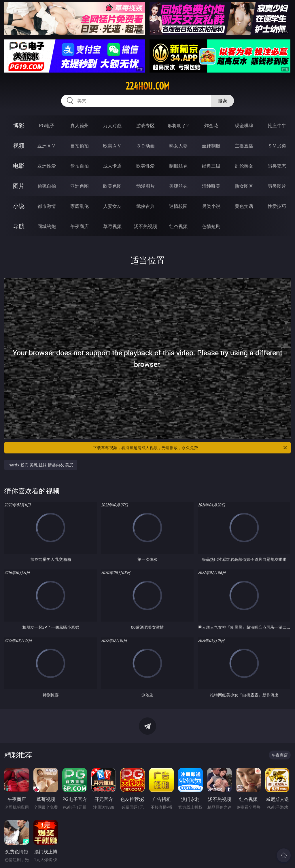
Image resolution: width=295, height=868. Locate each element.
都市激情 (47, 206)
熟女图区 (244, 186)
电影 (19, 166)
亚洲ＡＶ (47, 146)
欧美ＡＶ (112, 146)
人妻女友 (112, 206)
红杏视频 (178, 226)
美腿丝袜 (178, 186)
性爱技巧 (277, 206)
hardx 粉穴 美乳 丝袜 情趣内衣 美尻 (41, 465)
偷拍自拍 (80, 166)
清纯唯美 (211, 186)
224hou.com (147, 86)
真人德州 (80, 126)
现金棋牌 (244, 126)
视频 (19, 146)
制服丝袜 (178, 166)
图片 (19, 186)
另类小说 (211, 206)
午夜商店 (80, 226)
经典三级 (211, 166)
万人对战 (112, 126)
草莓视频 (112, 226)
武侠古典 (145, 206)
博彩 (19, 125)
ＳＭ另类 (277, 146)
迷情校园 (178, 206)
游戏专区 (145, 126)
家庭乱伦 (80, 206)
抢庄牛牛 (277, 126)
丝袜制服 (211, 146)
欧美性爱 (145, 166)
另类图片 (277, 186)
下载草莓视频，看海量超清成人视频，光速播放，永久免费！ (190, 448)
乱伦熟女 (244, 166)
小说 (19, 206)
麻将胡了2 (178, 126)
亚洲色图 (80, 186)
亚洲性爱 (47, 166)
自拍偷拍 (80, 146)
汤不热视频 (145, 226)
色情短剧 (211, 226)
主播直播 (244, 146)
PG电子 (47, 126)
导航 (19, 226)
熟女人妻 (178, 146)
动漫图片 (145, 186)
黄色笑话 (244, 206)
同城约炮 (47, 226)
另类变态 (277, 166)
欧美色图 (112, 186)
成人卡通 (112, 166)
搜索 (222, 101)
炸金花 (211, 126)
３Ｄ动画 (145, 146)
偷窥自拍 (47, 186)
